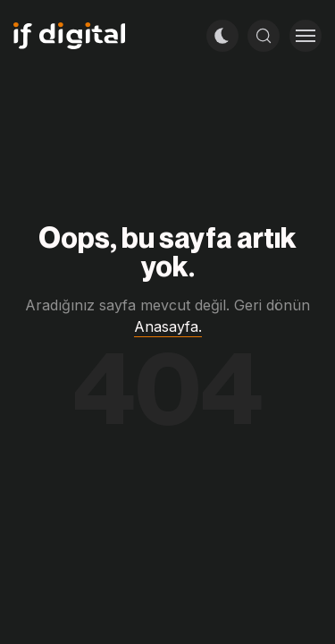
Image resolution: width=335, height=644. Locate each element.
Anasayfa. (168, 326)
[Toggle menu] (306, 36)
